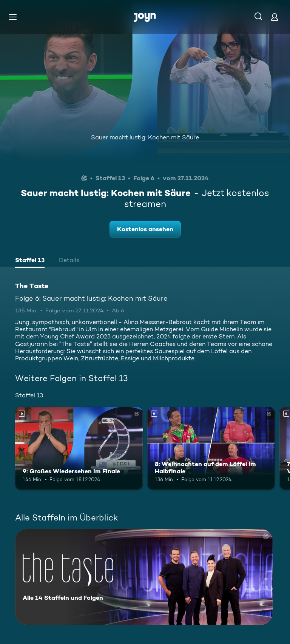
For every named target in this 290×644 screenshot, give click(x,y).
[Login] (275, 17)
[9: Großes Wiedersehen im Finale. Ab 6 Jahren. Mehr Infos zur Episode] (79, 448)
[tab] (30, 261)
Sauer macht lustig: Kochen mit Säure (145, 137)
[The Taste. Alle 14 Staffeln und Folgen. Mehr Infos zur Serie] (144, 577)
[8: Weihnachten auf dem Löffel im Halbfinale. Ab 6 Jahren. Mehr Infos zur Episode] (211, 448)
